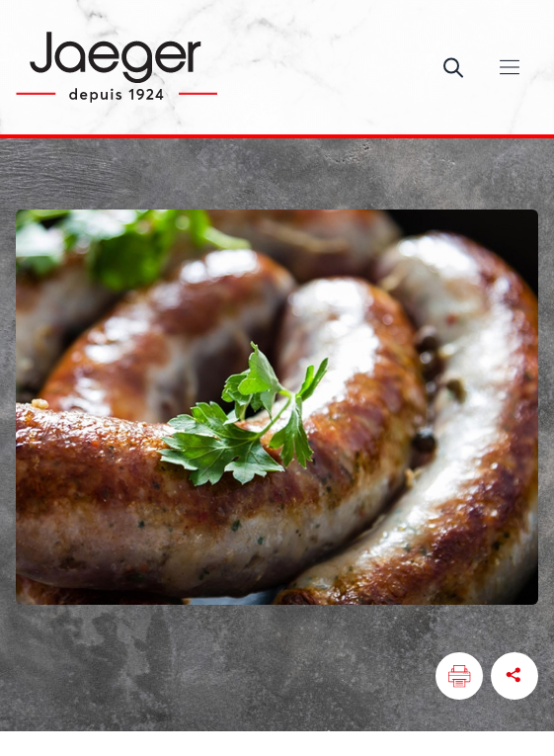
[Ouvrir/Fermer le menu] (510, 67)
